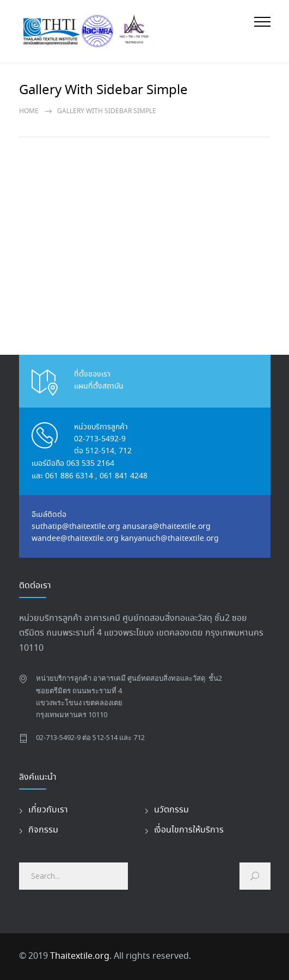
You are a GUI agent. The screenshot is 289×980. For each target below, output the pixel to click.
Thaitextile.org (80, 956)
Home (29, 111)
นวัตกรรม (171, 810)
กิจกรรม (43, 830)
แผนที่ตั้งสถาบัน (99, 386)
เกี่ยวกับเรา (48, 810)
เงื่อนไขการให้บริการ (189, 830)
